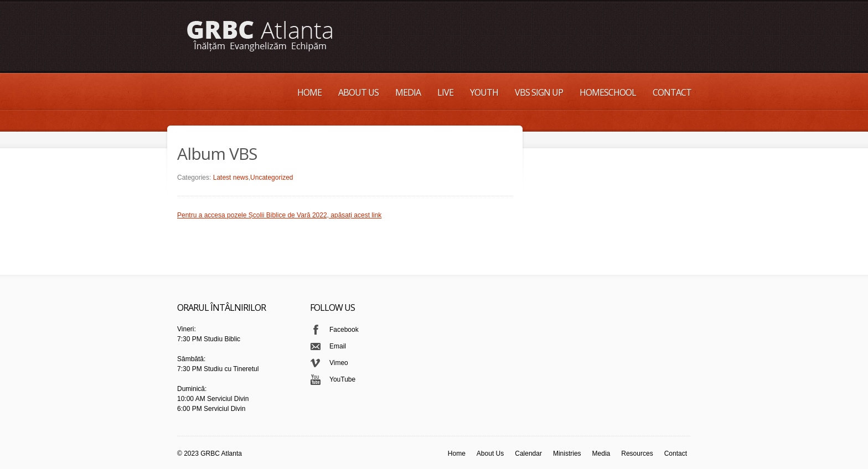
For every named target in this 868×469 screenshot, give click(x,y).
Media (408, 92)
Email (338, 346)
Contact (672, 92)
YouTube (342, 379)
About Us (358, 92)
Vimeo (339, 363)
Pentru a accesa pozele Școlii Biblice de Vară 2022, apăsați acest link (279, 215)
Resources (637, 454)
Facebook (344, 330)
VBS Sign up (539, 92)
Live (445, 92)
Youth (484, 92)
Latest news (231, 178)
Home (309, 92)
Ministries (567, 454)
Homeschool (608, 92)
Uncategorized (272, 178)
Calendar (528, 454)
